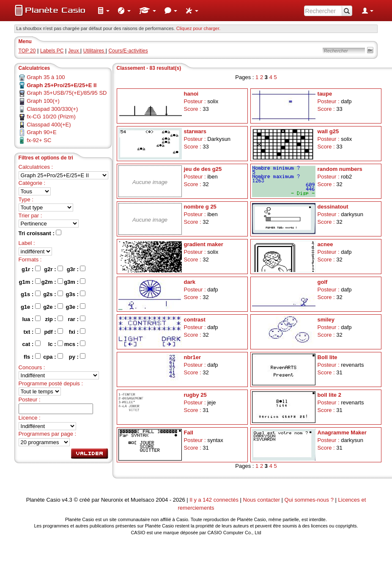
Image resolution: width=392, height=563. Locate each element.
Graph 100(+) (43, 101)
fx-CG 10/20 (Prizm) (51, 117)
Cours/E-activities (128, 51)
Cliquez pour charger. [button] (199, 28)
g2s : (53, 294)
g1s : (31, 294)
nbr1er (192, 357)
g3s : (75, 294)
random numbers (340, 169)
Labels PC (52, 51)
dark (190, 282)
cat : (32, 344)
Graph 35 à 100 (46, 77)
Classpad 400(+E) (49, 125)
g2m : (52, 282)
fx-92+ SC (39, 140)
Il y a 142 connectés (215, 500)
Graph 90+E (41, 132)
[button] (104, 11)
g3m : (75, 282)
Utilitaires (95, 51)
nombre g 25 (200, 207)
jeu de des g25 (203, 169)
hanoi (191, 94)
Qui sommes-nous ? (309, 500)
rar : (77, 319)
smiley (326, 320)
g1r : (31, 269)
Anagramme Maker (342, 433)
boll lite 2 (329, 395)
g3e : (75, 307)
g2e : (53, 307)
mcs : (75, 344)
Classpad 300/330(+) (52, 109)
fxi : (77, 332)
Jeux (74, 51)
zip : (54, 319)
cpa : (53, 357)
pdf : (53, 332)
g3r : (76, 269)
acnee (325, 244)
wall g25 (328, 131)
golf (323, 282)
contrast (195, 320)
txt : (32, 332)
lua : (32, 319)
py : (77, 357)
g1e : (31, 307)
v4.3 (67, 500)
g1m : (30, 282)
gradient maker (204, 244)
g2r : (53, 269)
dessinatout (333, 207)
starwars (195, 131)
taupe (325, 94)
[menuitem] (104, 11)
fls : (32, 357)
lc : (56, 344)
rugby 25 (195, 395)
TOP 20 (27, 51)
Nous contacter (262, 500)
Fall (189, 433)
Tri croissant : (40, 233)
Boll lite (328, 357)
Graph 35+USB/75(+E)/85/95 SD (67, 93)
